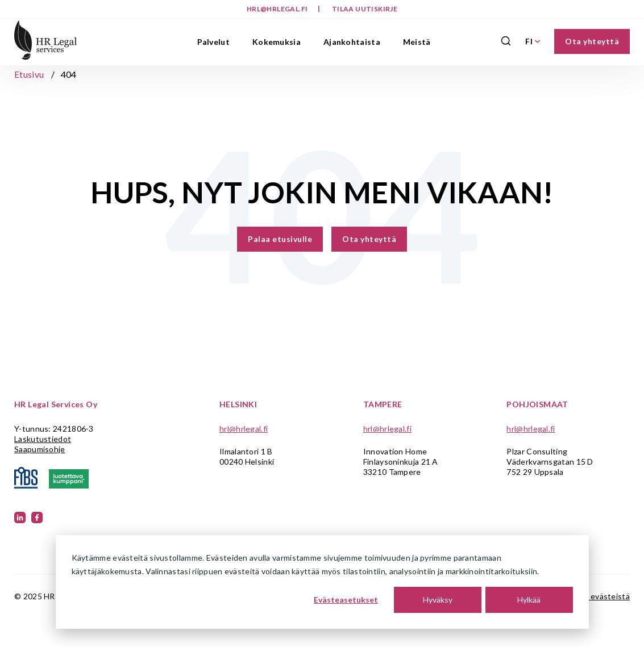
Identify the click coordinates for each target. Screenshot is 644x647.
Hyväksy (438, 600)
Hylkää (529, 600)
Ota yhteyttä (592, 41)
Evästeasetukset (346, 600)
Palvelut (213, 42)
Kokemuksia (277, 42)
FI (533, 41)
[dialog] (322, 582)
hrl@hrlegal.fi (278, 9)
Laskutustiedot (43, 439)
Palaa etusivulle (280, 239)
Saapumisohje (40, 449)
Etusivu (29, 74)
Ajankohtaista (352, 42)
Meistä (417, 42)
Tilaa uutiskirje (365, 9)
